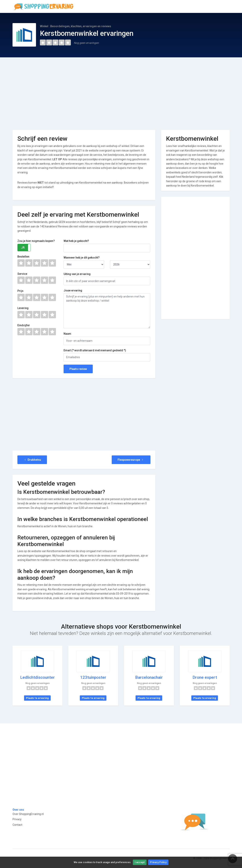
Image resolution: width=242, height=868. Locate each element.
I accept (140, 862)
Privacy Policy (158, 862)
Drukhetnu (32, 460)
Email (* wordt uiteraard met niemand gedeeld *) (95, 350)
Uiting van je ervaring (77, 274)
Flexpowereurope (131, 460)
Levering (23, 308)
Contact (17, 825)
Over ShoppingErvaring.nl (28, 814)
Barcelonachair (149, 677)
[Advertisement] (121, 91)
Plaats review (78, 369)
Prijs (20, 291)
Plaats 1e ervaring (37, 698)
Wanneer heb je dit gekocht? (82, 258)
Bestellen (23, 257)
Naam (67, 334)
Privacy (17, 819)
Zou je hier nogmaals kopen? (36, 241)
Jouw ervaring (73, 290)
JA (23, 247)
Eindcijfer (24, 325)
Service (22, 274)
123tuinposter (93, 677)
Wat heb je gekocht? (76, 241)
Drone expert (205, 677)
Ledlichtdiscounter (37, 677)
